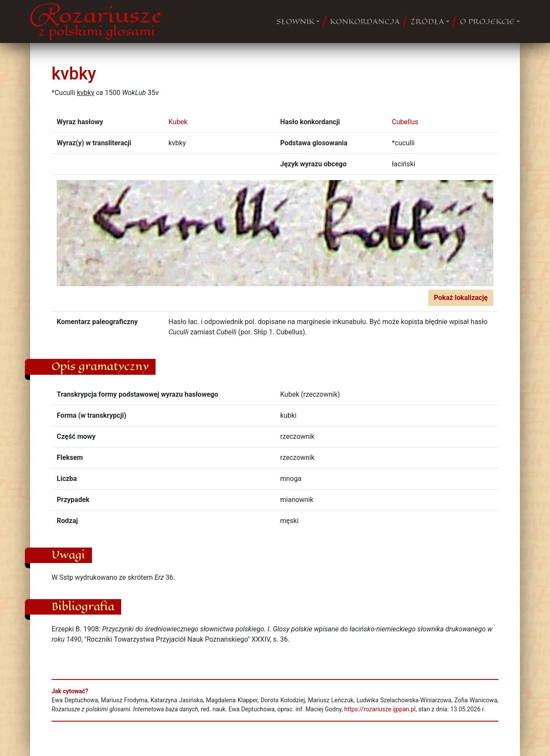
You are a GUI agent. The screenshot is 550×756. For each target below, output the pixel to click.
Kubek (178, 122)
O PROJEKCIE (487, 21)
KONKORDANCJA (365, 21)
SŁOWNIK (295, 21)
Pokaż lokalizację (461, 298)
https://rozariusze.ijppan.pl (380, 709)
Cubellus (405, 122)
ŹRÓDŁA (427, 21)
